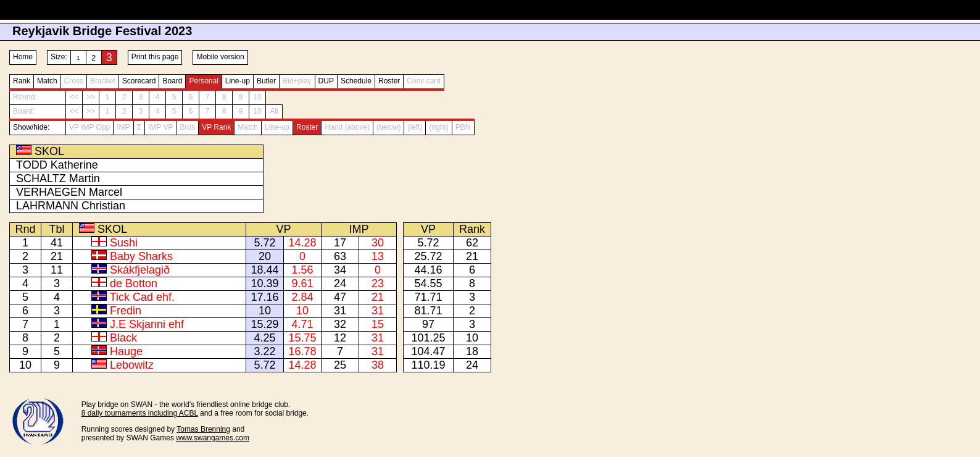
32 (340, 324)
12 (340, 338)
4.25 (264, 338)
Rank (22, 81)
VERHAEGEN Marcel (69, 192)
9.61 (302, 283)
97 (428, 324)
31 (340, 311)
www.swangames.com (213, 438)
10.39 (264, 283)
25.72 (428, 256)
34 (340, 270)
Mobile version (220, 57)
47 (340, 297)
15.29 (264, 324)
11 (57, 270)
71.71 (428, 297)
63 (340, 256)
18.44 (264, 270)
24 (340, 283)
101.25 (428, 338)
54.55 (428, 283)
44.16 (428, 270)
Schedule (356, 81)
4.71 (302, 324)
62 (472, 243)
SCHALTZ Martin (58, 178)
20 (265, 256)
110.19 (428, 365)
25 (340, 365)
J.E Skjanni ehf (147, 324)
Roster (389, 81)
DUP (326, 81)
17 (340, 243)
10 (265, 311)
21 (57, 256)
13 (378, 256)
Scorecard (139, 81)
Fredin (126, 311)
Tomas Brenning (203, 429)
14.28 (302, 243)
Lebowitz (132, 365)
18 (472, 351)
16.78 (302, 351)
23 (378, 283)
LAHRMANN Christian (71, 206)
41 (57, 243)
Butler (266, 81)
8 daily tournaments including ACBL (140, 413)
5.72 (264, 243)
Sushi (124, 243)
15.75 (302, 338)
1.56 (302, 270)
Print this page (155, 57)
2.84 (302, 297)
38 (378, 365)
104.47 (428, 351)
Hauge (126, 351)
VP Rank (216, 127)
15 (378, 324)
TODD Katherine (57, 165)
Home (23, 57)
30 (378, 243)
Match (47, 81)
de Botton (134, 283)
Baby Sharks (141, 256)
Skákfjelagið (140, 270)
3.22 (264, 351)
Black (123, 338)
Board (172, 81)
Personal (203, 81)
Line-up (238, 81)
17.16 (264, 297)
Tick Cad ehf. (142, 297)
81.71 (428, 311)
